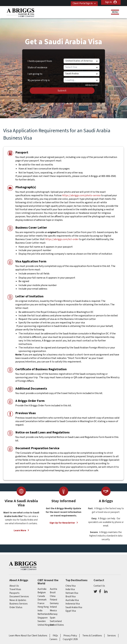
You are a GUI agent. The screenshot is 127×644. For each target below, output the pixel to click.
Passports (14, 591)
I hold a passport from (40, 59)
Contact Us (99, 584)
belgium (42, 590)
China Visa (71, 584)
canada (41, 594)
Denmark (42, 597)
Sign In (108, 2)
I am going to (35, 72)
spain (53, 616)
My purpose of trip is (39, 77)
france (41, 601)
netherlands (44, 612)
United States (57, 623)
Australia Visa (72, 598)
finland (53, 597)
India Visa (70, 587)
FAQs (55, 633)
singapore (43, 616)
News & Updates (18, 598)
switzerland (56, 619)
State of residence (37, 65)
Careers (53, 637)
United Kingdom (46, 623)
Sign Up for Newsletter (62, 521)
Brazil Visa (71, 594)
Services (112, 633)
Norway (54, 612)
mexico (53, 608)
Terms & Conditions (92, 633)
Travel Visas (15, 587)
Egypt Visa (71, 609)
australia (42, 587)
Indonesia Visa (73, 601)
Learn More (20, 528)
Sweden (42, 619)
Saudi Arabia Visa (74, 605)
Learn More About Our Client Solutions (28, 633)
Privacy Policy (70, 633)
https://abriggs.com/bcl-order (62, 237)
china (53, 594)
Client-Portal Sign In (81, 2)
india (40, 608)
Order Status (16, 605)
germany (54, 601)
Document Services (19, 594)
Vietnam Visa (72, 591)
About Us (14, 584)
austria (53, 587)
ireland (53, 605)
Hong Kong (43, 605)
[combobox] (81, 78)
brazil (53, 590)
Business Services (19, 601)
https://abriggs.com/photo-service (81, 193)
